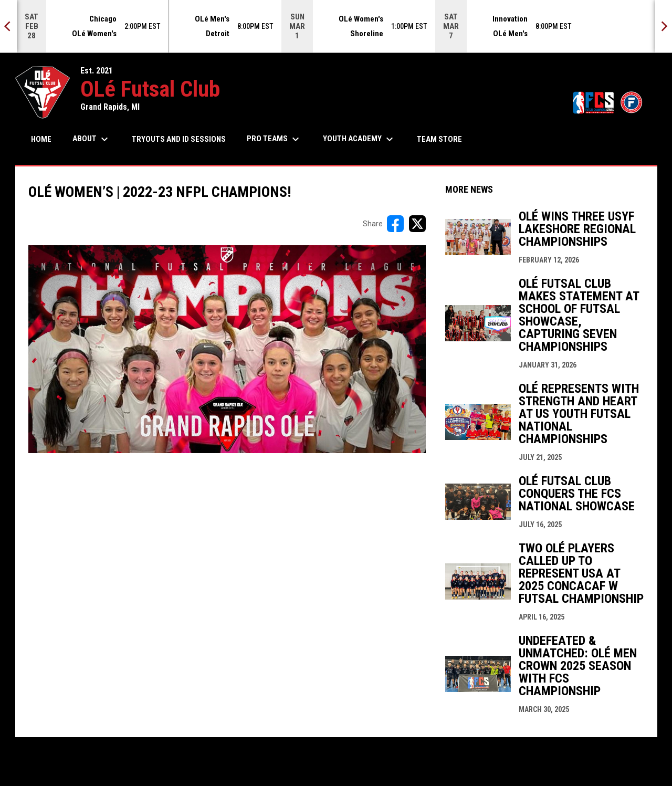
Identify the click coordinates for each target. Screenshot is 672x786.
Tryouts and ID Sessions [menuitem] (179, 139)
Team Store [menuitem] (443, 139)
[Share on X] (417, 224)
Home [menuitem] (41, 139)
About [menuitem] (92, 139)
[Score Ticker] (336, 26)
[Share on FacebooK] (395, 224)
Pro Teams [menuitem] (274, 139)
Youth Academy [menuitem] (359, 139)
